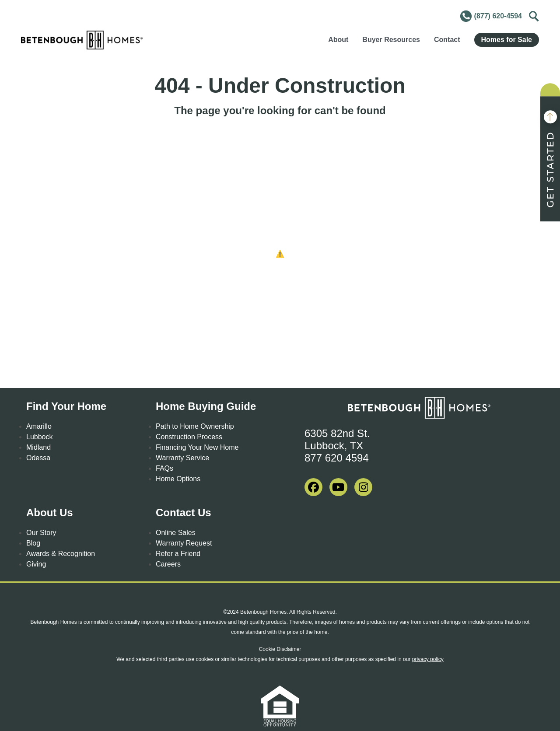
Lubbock (40, 437)
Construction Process (189, 437)
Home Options (178, 479)
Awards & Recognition (61, 554)
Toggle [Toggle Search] (533, 15)
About (338, 40)
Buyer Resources (391, 40)
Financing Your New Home (197, 447)
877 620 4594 (337, 458)
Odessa (38, 458)
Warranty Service (182, 458)
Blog (33, 543)
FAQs (164, 468)
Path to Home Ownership (195, 426)
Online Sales (176, 533)
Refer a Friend (178, 554)
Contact (447, 40)
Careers (168, 564)
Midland (38, 447)
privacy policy (428, 659)
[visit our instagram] (363, 487)
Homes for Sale (507, 40)
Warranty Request (184, 543)
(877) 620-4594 (491, 16)
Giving (36, 564)
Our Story (41, 533)
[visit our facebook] (313, 487)
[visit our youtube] (338, 487)
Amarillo (39, 426)
